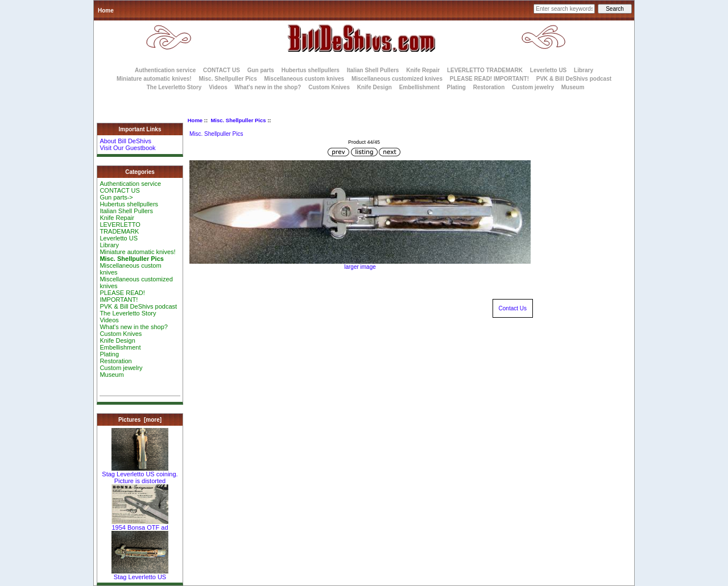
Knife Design (375, 87)
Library (584, 70)
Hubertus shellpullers (311, 70)
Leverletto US (548, 70)
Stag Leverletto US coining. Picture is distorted (140, 475)
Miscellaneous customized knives (397, 79)
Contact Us (513, 308)
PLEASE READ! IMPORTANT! (489, 79)
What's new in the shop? (268, 87)
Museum (111, 375)
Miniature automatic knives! (154, 79)
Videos (218, 87)
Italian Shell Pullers (373, 70)
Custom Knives (329, 87)
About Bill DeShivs (125, 141)
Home (106, 11)
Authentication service (165, 70)
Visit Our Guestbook (127, 148)
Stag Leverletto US (140, 574)
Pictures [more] (140, 420)
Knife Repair (423, 70)
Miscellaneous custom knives (304, 79)
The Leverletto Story (174, 87)
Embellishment (419, 87)
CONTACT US (222, 70)
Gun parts (261, 70)
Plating (456, 87)
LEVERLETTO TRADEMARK (485, 70)
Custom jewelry (533, 87)
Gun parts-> (116, 197)
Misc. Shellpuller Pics (238, 120)
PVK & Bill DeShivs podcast (574, 79)
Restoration (489, 87)
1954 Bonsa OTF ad (140, 525)
